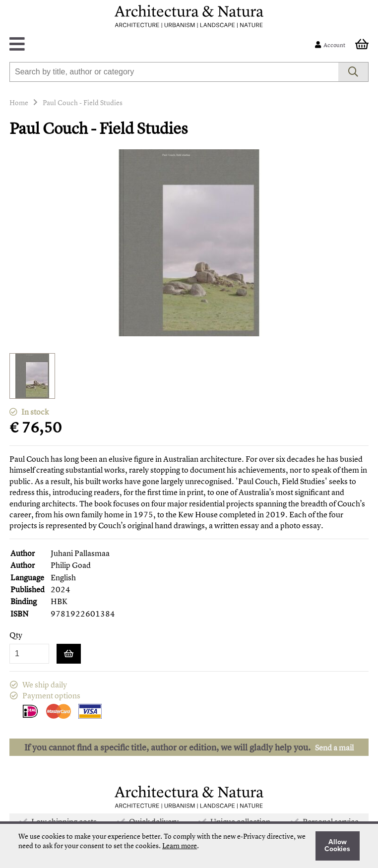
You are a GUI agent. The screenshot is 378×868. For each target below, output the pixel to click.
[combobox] (174, 72)
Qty (16, 635)
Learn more (180, 845)
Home (19, 102)
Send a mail (334, 747)
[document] (189, 846)
